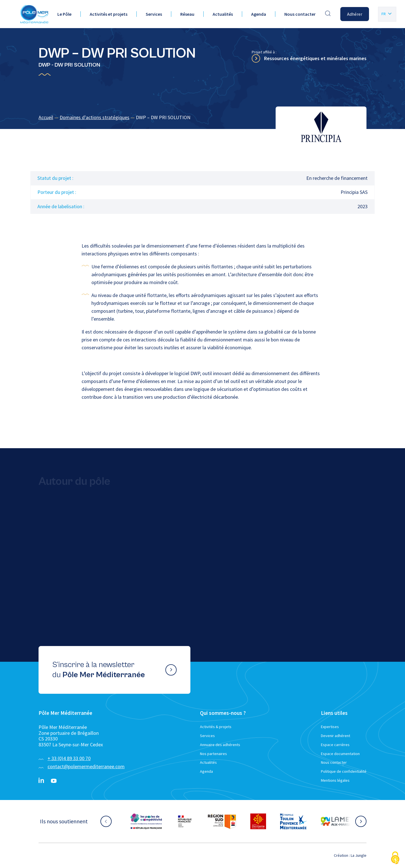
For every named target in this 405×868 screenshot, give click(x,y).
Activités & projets (216, 727)
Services (154, 14)
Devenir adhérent (336, 736)
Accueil (46, 117)
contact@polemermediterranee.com (86, 766)
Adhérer (355, 14)
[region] (202, 118)
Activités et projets (109, 14)
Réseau (187, 14)
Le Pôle (64, 14)
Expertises (330, 727)
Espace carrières (335, 745)
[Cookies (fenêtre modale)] (395, 858)
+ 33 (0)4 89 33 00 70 (69, 758)
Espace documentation (340, 754)
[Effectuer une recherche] (328, 14)
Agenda (259, 14)
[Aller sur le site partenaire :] (146, 821)
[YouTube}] (54, 781)
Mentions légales (335, 780)
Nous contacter (300, 14)
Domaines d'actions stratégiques (94, 117)
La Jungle (359, 855)
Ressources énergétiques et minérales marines (315, 58)
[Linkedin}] (41, 781)
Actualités (223, 14)
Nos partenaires (213, 754)
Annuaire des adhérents (220, 745)
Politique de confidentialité (344, 771)
